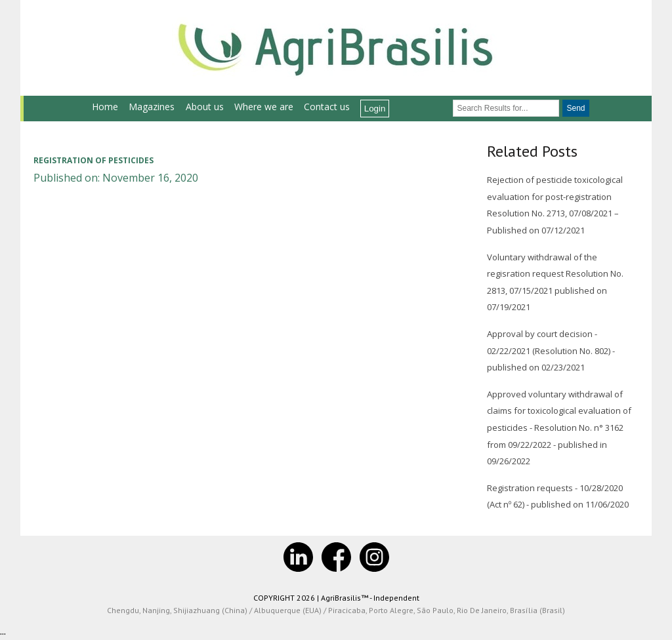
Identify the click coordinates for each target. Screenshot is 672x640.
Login (375, 109)
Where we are (264, 107)
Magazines (152, 107)
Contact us (327, 107)
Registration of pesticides (94, 160)
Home (105, 107)
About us (205, 107)
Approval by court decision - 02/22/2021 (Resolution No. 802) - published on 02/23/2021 (551, 350)
